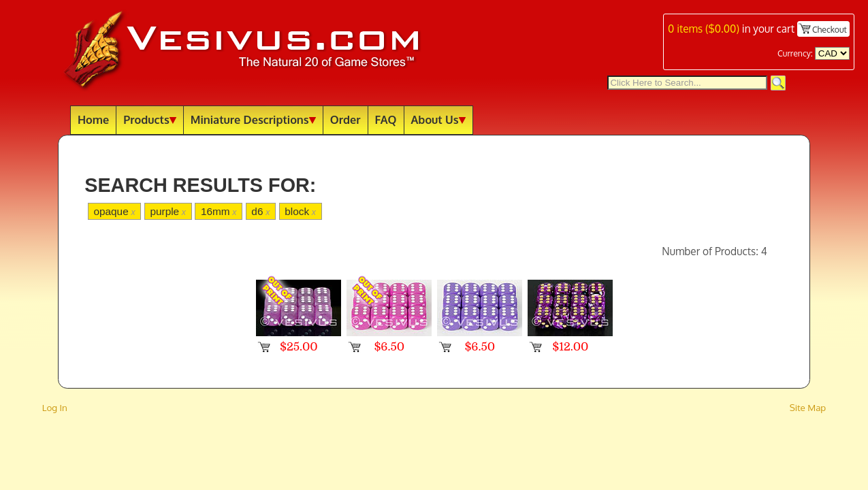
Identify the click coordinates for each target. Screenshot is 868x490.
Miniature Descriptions (253, 119)
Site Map (808, 407)
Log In (55, 407)
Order (345, 119)
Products (150, 119)
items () (704, 29)
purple (168, 211)
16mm (219, 211)
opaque (114, 211)
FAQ (386, 119)
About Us (438, 119)
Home (93, 119)
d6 (260, 211)
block (300, 211)
